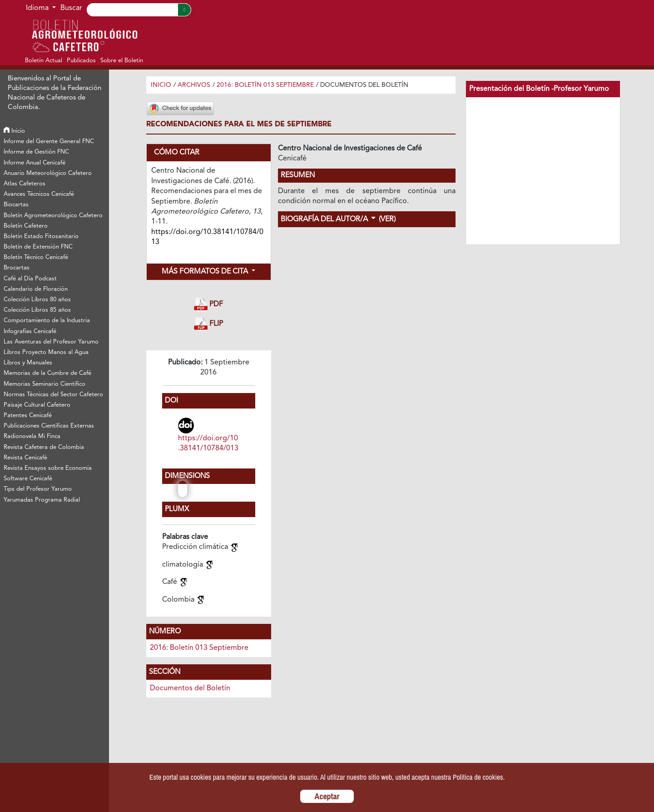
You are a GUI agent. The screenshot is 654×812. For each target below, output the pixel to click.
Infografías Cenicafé (30, 331)
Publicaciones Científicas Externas (49, 426)
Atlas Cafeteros (25, 184)
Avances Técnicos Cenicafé (39, 194)
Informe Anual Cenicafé (35, 163)
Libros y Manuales (28, 363)
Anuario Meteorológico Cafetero (48, 173)
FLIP (208, 324)
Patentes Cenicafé (28, 416)
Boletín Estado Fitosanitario (41, 237)
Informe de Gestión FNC (36, 152)
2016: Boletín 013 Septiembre (265, 85)
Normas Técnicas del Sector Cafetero (53, 395)
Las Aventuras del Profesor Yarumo (51, 342)
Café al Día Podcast (30, 279)
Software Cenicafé (28, 479)
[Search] (132, 10)
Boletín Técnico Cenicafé (36, 257)
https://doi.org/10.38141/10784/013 (208, 443)
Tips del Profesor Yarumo (38, 489)
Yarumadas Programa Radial (42, 500)
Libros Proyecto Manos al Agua (46, 352)
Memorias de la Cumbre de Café (47, 373)
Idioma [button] (38, 8)
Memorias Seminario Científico (45, 384)
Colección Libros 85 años (37, 310)
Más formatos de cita (206, 272)
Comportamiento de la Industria (47, 321)
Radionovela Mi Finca (32, 436)
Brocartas (17, 268)
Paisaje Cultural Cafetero (37, 405)
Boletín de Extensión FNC (38, 247)
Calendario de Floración (36, 289)
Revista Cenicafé (25, 458)
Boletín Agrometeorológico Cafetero (53, 216)
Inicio (14, 131)
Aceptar (327, 796)
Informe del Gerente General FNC (49, 142)
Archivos (194, 85)
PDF (208, 305)
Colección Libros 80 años (37, 300)
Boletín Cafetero (26, 226)
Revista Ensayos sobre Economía (48, 468)
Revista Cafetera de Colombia (44, 447)
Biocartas (16, 205)
